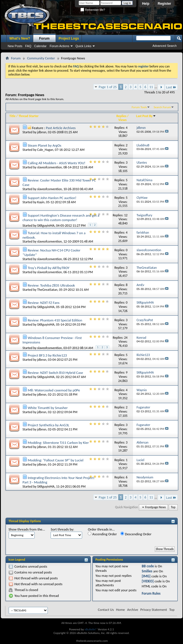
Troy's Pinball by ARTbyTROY (48, 268)
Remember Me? (93, 10)
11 (151, 87)
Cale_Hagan (45, 150)
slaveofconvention (49, 167)
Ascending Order (102, 534)
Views (122, 120)
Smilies (147, 571)
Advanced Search (165, 46)
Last (171, 87)
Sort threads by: (62, 529)
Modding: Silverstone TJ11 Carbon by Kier (58, 443)
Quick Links (83, 46)
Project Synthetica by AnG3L (48, 425)
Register (164, 4)
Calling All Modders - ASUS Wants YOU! (56, 163)
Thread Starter (28, 116)
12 (126, 215)
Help (146, 4)
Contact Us (106, 610)
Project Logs (69, 38)
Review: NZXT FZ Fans (43, 303)
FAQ (28, 46)
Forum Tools (139, 107)
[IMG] (146, 576)
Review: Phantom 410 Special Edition (55, 320)
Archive (133, 610)
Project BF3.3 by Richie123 (47, 355)
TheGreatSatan (47, 290)
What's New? (20, 38)
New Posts (15, 46)
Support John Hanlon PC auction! (52, 198)
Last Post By (146, 116)
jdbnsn (42, 132)
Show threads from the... (27, 529)
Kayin (41, 202)
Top (173, 507)
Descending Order (136, 534)
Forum (44, 38)
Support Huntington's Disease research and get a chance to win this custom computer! (61, 218)
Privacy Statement (154, 610)
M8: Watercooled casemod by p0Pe (54, 390)
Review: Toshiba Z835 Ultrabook (51, 285)
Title (13, 116)
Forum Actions (60, 46)
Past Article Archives (61, 128)
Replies (121, 116)
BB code (148, 566)
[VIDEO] (148, 581)
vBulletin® (91, 629)
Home (120, 610)
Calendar (40, 46)
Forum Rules (151, 593)
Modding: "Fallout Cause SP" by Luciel (55, 460)
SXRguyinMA (46, 226)
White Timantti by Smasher (48, 408)
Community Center (41, 58)
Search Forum (162, 107)
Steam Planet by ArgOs (44, 145)
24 (126, 338)
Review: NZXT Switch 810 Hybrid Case (55, 373)
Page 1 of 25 (108, 87)
